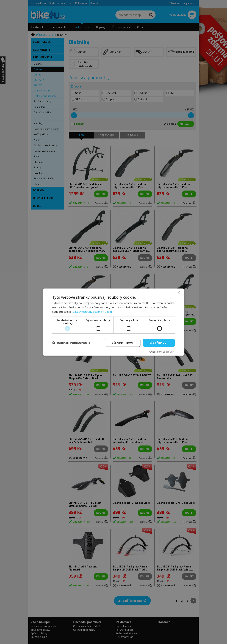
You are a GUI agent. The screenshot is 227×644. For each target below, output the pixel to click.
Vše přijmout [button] (159, 343)
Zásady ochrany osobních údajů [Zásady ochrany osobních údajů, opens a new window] (92, 312)
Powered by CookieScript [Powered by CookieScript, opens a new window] (162, 352)
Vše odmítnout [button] (123, 343)
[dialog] (113, 322)
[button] (71, 343)
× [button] (179, 293)
